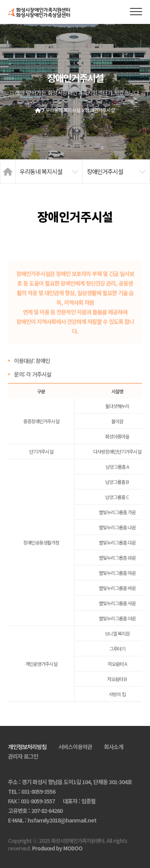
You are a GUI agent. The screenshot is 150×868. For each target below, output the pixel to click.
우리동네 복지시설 (63, 110)
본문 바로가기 (0, 0)
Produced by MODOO (57, 848)
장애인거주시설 (100, 110)
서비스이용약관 (75, 747)
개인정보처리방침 (27, 747)
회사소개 (114, 747)
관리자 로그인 (23, 756)
